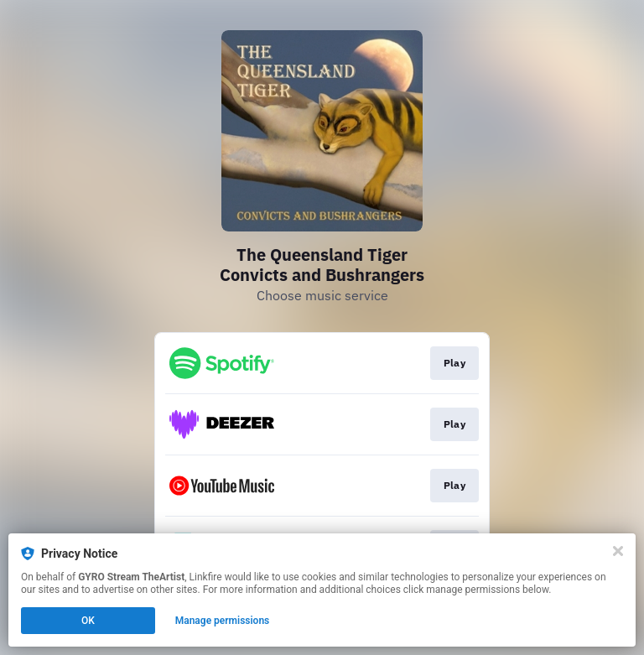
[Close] (618, 551)
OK (88, 621)
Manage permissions (223, 621)
